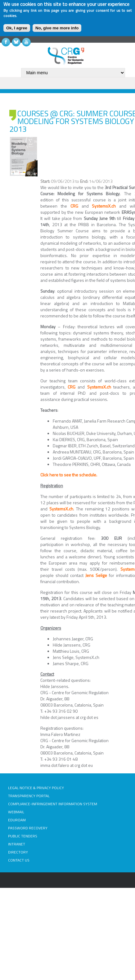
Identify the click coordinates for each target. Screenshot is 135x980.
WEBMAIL (16, 812)
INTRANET (17, 844)
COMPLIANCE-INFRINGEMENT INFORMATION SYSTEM (53, 804)
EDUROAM (17, 820)
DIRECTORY (18, 852)
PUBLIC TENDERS (23, 836)
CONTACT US (19, 860)
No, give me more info (57, 28)
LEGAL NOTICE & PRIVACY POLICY (36, 788)
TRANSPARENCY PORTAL (29, 796)
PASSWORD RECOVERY (28, 828)
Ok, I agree (17, 28)
